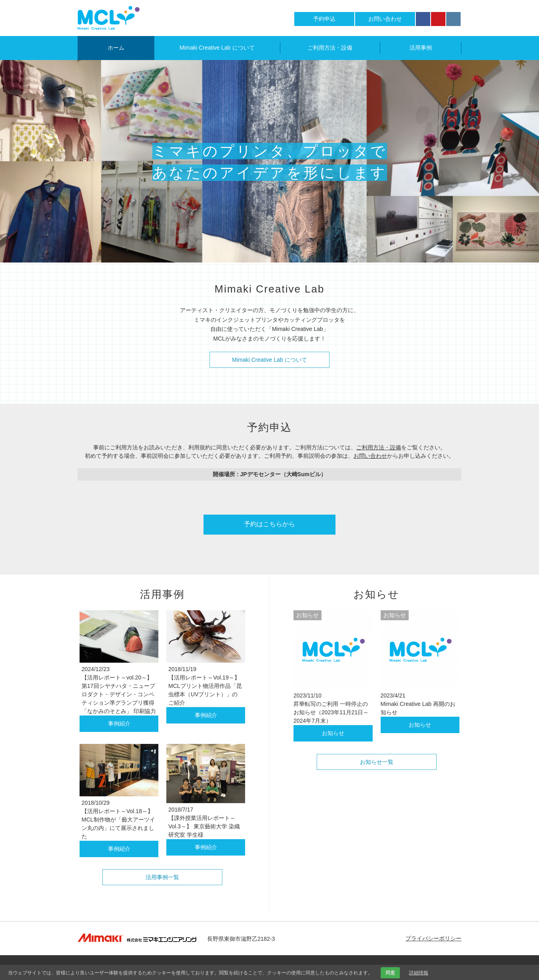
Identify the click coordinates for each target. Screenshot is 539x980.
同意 (390, 973)
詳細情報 (419, 973)
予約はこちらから (269, 524)
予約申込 (324, 19)
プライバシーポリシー (433, 938)
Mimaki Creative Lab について (217, 48)
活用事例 (421, 48)
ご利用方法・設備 (330, 48)
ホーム (116, 48)
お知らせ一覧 (377, 762)
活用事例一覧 (162, 877)
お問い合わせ (385, 19)
